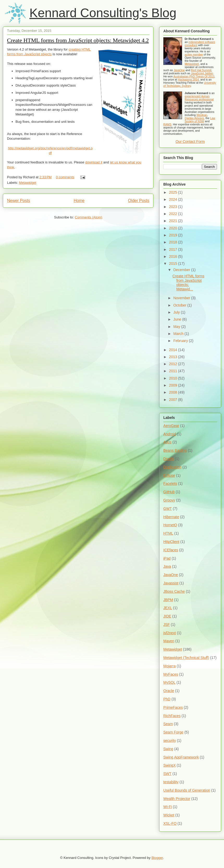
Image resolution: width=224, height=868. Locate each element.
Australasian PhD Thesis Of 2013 (194, 76)
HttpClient (171, 542)
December (182, 270)
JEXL (168, 608)
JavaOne (179, 70)
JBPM (168, 600)
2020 (174, 228)
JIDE (167, 616)
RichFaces (172, 716)
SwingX (169, 765)
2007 (174, 400)
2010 (174, 378)
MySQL (169, 682)
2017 (174, 249)
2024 (174, 199)
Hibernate (171, 517)
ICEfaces (171, 550)
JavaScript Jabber (202, 73)
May (177, 327)
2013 (174, 357)
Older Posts (139, 201)
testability (171, 782)
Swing (168, 749)
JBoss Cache (174, 591)
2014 (174, 350)
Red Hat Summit (201, 70)
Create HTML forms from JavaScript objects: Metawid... (188, 283)
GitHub (169, 492)
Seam (168, 724)
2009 (174, 385)
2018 (174, 242)
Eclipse (169, 475)
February (181, 341)
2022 (174, 214)
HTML (168, 533)
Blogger (157, 858)
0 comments (65, 177)
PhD (167, 699)
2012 (174, 364)
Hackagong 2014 (188, 80)
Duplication (172, 467)
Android (170, 434)
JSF (167, 625)
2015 (174, 264)
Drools (169, 459)
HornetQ (170, 525)
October (180, 305)
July (177, 312)
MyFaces (171, 674)
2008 (174, 392)
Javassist (171, 583)
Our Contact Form (190, 142)
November (182, 298)
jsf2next (170, 633)
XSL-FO (170, 823)
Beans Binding (175, 450)
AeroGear (171, 426)
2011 (174, 371)
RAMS (167, 124)
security (170, 741)
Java (167, 566)
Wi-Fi (168, 807)
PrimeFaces (173, 707)
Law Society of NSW (200, 120)
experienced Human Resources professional (199, 98)
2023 (174, 207)
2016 (174, 256)
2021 (174, 221)
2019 (174, 235)
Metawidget (28, 183)
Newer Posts (18, 201)
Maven (169, 641)
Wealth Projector (177, 799)
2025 (174, 192)
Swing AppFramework (181, 757)
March (179, 334)
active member (194, 54)
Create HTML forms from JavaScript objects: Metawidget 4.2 (78, 40)
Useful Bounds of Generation (187, 790)
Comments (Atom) (88, 217)
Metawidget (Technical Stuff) (186, 658)
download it (94, 162)
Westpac (202, 115)
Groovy (169, 500)
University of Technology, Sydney (190, 84)
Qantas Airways (194, 118)
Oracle (169, 691)
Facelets (170, 484)
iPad (167, 558)
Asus (167, 442)
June (178, 319)
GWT (168, 509)
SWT (167, 774)
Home (79, 201)
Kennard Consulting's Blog (103, 13)
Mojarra (169, 666)
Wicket (169, 815)
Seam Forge (173, 732)
